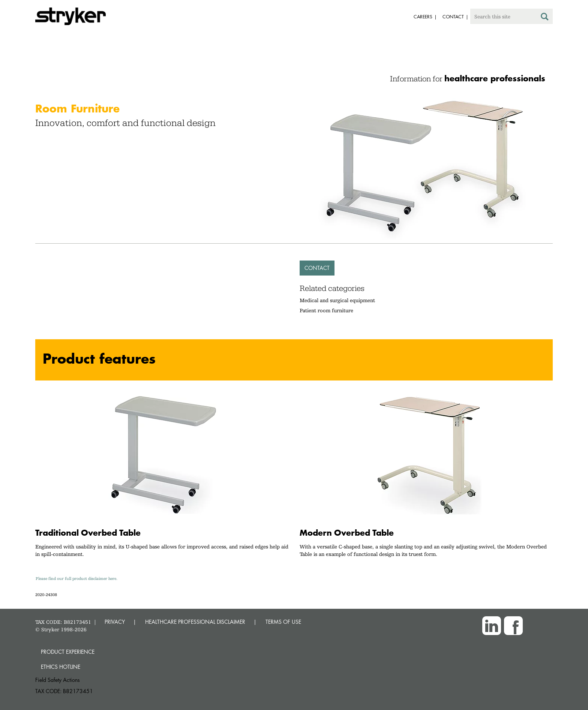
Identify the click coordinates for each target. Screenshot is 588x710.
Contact (317, 268)
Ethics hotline (61, 667)
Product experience (68, 652)
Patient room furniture (326, 310)
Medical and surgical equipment (337, 300)
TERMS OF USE (283, 622)
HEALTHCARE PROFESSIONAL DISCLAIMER (195, 622)
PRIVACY (115, 622)
